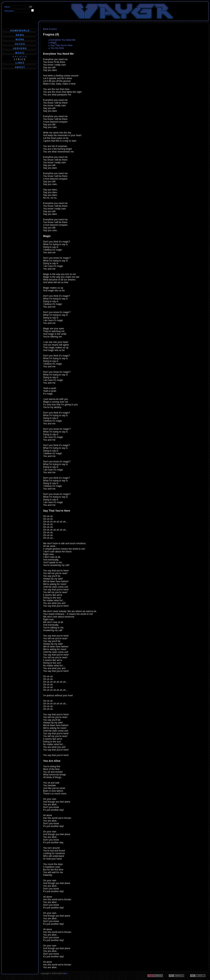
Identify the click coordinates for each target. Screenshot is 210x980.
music (20, 53)
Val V (65, 973)
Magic (54, 43)
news (20, 35)
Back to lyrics (50, 29)
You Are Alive (57, 48)
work (20, 40)
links (20, 63)
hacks (20, 44)
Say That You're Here (61, 45)
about (20, 67)
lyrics (20, 59)
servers (20, 48)
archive (20, 57)
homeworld (20, 31)
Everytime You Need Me (63, 40)
